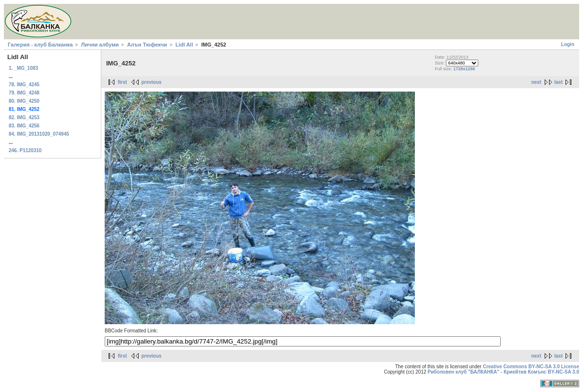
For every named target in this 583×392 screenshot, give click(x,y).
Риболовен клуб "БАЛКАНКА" (463, 372)
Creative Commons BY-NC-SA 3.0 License (531, 367)
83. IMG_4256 (24, 126)
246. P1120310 (25, 150)
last (559, 82)
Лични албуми (100, 45)
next (536, 82)
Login (568, 44)
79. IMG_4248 (24, 93)
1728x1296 (464, 69)
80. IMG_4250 (24, 101)
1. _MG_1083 (24, 68)
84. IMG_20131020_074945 (39, 134)
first (122, 82)
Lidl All (184, 45)
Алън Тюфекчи (147, 45)
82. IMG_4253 (24, 118)
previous (152, 82)
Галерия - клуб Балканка (40, 45)
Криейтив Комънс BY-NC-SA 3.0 (541, 372)
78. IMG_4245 (24, 85)
